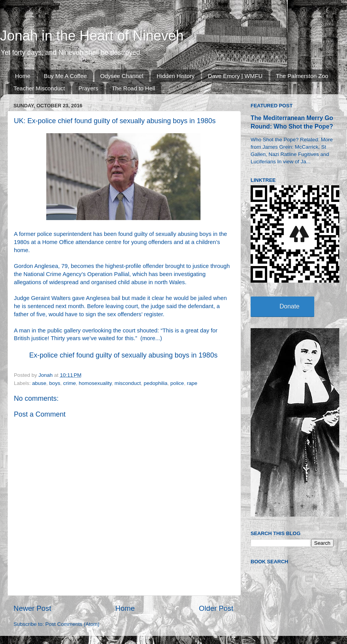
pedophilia (156, 383)
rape (192, 383)
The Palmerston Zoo (302, 76)
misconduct (128, 383)
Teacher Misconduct (39, 88)
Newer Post (32, 608)
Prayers (88, 88)
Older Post (216, 608)
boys (55, 383)
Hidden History (175, 76)
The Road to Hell (134, 88)
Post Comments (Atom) (72, 624)
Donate (290, 306)
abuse (39, 383)
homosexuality (95, 383)
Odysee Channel (122, 76)
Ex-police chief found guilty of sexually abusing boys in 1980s (123, 355)
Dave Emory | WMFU (235, 76)
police (177, 383)
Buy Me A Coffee (65, 76)
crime (70, 383)
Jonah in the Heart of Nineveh (92, 36)
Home (23, 76)
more (149, 338)
